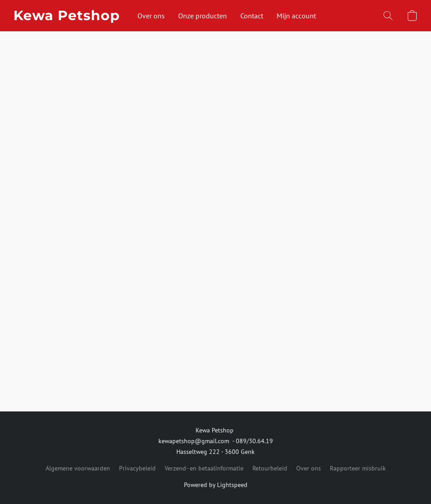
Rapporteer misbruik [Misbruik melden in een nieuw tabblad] (358, 468)
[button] (66, 16)
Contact (252, 16)
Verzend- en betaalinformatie (204, 468)
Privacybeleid (137, 468)
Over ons (151, 16)
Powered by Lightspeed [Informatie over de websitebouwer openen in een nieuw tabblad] (216, 485)
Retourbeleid (270, 468)
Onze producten (203, 16)
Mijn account (296, 16)
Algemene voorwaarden (78, 468)
